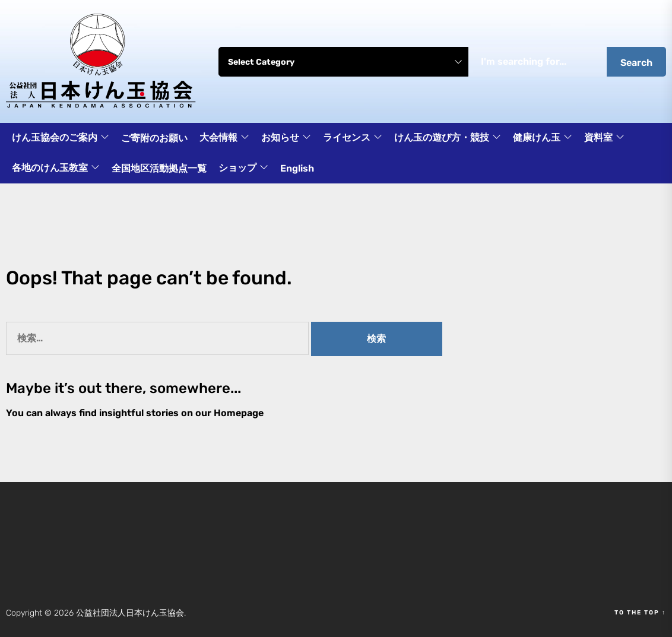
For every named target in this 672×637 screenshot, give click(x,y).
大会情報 (224, 138)
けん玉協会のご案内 (61, 138)
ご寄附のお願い (154, 138)
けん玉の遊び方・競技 (448, 138)
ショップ (243, 168)
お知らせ (286, 138)
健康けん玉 (543, 138)
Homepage (239, 413)
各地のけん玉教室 (56, 168)
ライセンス (353, 138)
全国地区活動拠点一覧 (159, 168)
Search (636, 63)
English (297, 168)
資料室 (604, 138)
